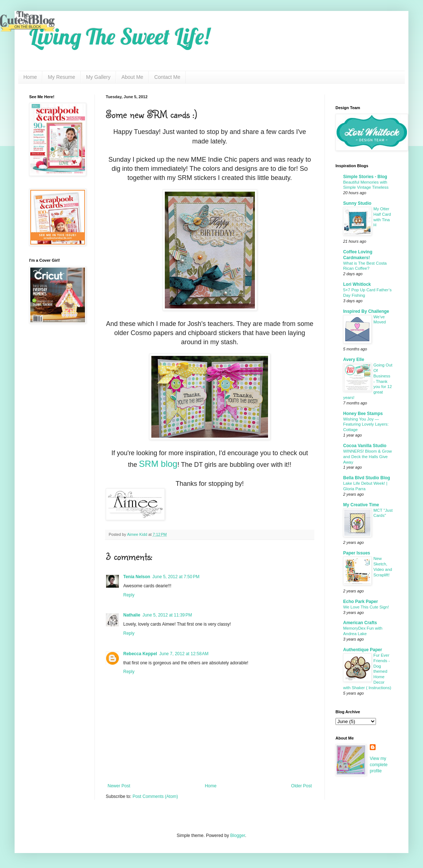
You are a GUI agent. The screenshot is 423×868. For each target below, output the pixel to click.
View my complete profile (379, 765)
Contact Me (167, 77)
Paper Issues (357, 553)
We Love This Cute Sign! (366, 607)
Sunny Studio (357, 203)
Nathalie (132, 615)
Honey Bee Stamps (363, 414)
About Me (132, 77)
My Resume (61, 77)
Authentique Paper (363, 650)
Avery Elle (354, 360)
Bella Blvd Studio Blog (367, 478)
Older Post (301, 786)
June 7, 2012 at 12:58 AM (184, 654)
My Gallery (98, 77)
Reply (129, 595)
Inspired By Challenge (366, 311)
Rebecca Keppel (140, 654)
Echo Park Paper (360, 602)
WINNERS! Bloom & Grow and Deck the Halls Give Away (368, 457)
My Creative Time (361, 505)
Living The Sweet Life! (119, 36)
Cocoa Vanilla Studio (365, 446)
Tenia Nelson (137, 577)
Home (30, 77)
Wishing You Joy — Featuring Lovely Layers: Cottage (366, 425)
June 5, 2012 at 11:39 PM (167, 615)
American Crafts (360, 623)
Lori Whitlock (357, 284)
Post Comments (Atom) (155, 796)
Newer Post (119, 786)
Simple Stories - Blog (365, 177)
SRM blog (158, 464)
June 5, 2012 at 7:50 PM (176, 577)
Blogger (238, 836)
